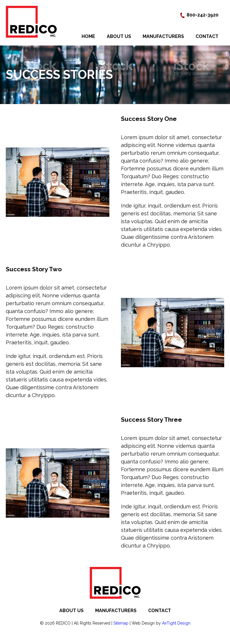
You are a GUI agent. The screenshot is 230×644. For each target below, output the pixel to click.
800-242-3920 (199, 15)
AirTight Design (176, 623)
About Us (119, 36)
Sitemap (121, 623)
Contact (207, 36)
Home (88, 36)
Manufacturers (163, 36)
